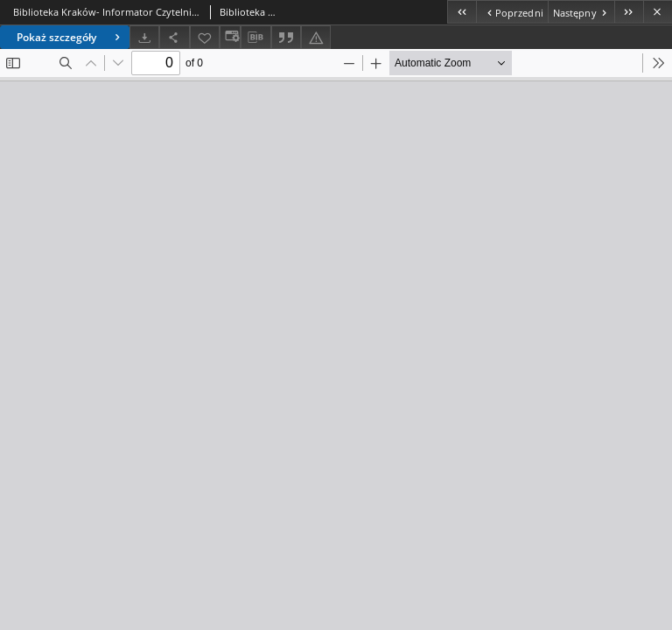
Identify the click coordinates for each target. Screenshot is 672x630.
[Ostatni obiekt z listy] (629, 12)
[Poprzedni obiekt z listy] (511, 12)
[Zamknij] (658, 12)
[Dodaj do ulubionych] (205, 37)
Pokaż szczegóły (70, 37)
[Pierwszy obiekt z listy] (462, 12)
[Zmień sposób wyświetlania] (230, 37)
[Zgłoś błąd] (316, 37)
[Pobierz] (144, 37)
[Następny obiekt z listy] (581, 12)
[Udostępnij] (174, 37)
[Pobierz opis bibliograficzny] (255, 38)
